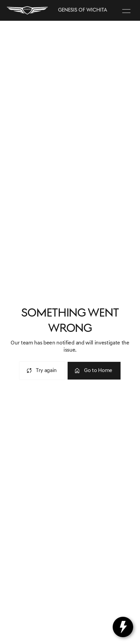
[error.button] (42, 371)
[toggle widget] (123, 627)
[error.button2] (94, 371)
